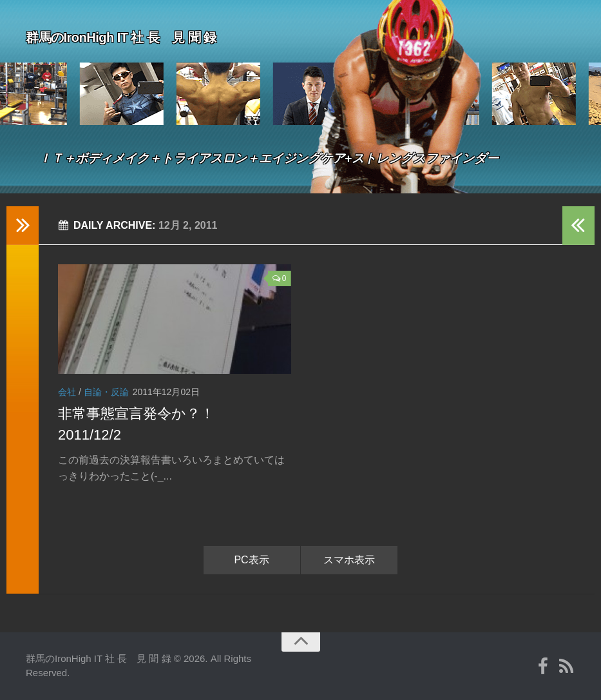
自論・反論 (106, 392)
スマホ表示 (349, 560)
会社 (67, 392)
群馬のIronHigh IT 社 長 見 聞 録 (161, 35)
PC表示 (251, 560)
